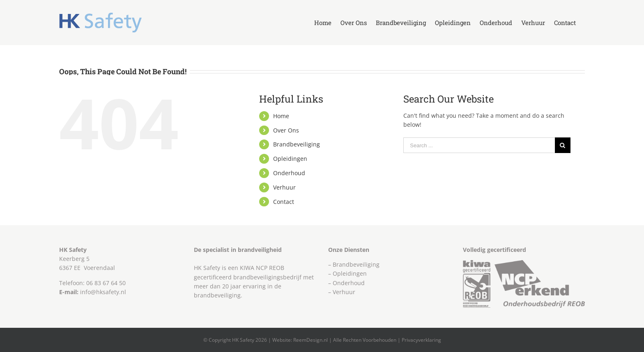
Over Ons (286, 130)
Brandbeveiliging (297, 144)
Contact (284, 202)
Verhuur (284, 187)
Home (281, 116)
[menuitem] (323, 23)
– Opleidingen (347, 273)
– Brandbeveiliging (354, 264)
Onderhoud (289, 173)
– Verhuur (342, 292)
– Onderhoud (346, 283)
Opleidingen (290, 159)
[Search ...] (479, 145)
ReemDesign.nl (310, 340)
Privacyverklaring (421, 340)
